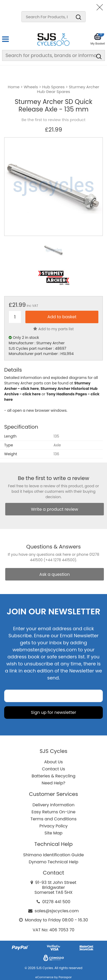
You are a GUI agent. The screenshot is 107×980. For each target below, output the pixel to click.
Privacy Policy (53, 826)
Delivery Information (53, 805)
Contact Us (53, 769)
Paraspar (65, 977)
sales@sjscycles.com (57, 911)
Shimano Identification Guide (54, 855)
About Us (53, 762)
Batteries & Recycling (54, 776)
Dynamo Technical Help (54, 862)
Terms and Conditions (54, 819)
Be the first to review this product (53, 120)
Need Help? (53, 783)
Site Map (53, 833)
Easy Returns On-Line (54, 812)
